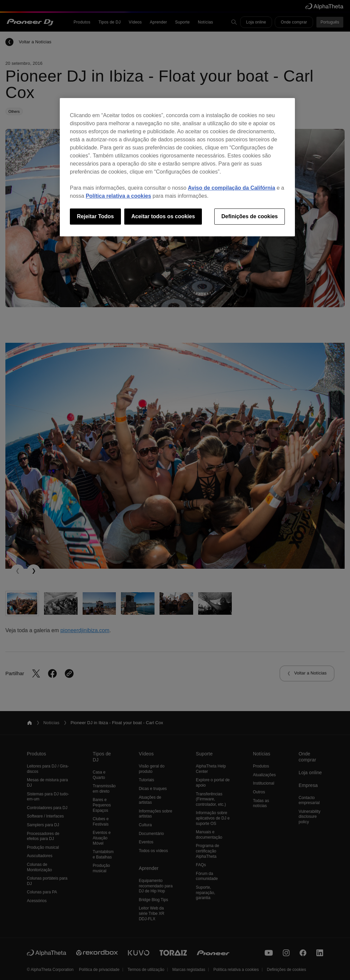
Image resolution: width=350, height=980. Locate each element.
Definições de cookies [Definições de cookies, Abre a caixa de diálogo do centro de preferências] (250, 216)
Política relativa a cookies (118, 196)
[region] (177, 167)
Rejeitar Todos (95, 216)
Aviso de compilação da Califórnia (231, 188)
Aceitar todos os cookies (163, 216)
